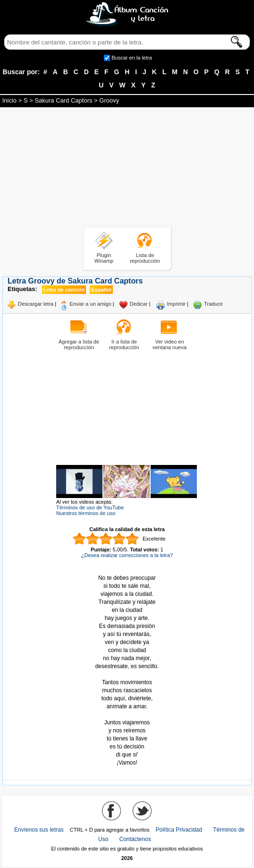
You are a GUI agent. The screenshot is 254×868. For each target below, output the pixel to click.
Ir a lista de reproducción (124, 344)
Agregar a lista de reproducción (79, 344)
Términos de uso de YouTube (90, 507)
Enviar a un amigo (90, 304)
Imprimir (177, 304)
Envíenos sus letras (39, 830)
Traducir (213, 304)
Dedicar (139, 304)
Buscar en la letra (132, 58)
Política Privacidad (179, 830)
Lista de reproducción (145, 258)
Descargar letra (36, 304)
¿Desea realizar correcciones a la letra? (127, 555)
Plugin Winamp (104, 258)
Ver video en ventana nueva (169, 344)
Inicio (9, 100)
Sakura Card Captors (63, 100)
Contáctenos (135, 839)
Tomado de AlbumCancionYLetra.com (127, 715)
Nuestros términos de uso (86, 513)
